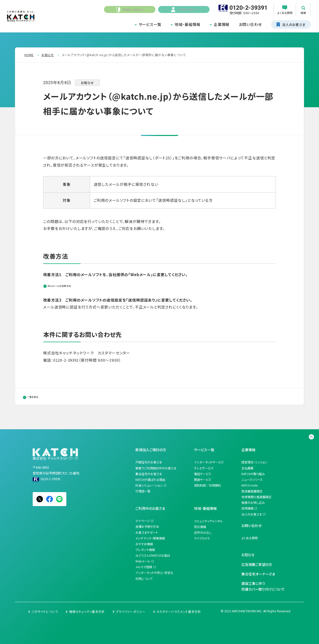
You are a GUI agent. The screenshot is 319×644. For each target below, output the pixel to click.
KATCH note (250, 485)
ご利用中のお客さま (150, 508)
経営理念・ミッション (254, 462)
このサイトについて (45, 612)
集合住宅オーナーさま (258, 574)
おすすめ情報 (144, 544)
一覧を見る (40, 396)
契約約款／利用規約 (208, 485)
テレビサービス (204, 468)
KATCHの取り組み (253, 474)
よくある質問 (250, 538)
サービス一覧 (150, 24)
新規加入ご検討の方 (151, 450)
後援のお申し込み (253, 503)
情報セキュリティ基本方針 (87, 612)
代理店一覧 (143, 491)
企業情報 (222, 24)
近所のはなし (203, 533)
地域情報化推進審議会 (256, 497)
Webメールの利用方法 (70, 285)
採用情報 (247, 508)
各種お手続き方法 (147, 527)
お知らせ (248, 555)
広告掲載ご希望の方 (257, 564)
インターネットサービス (209, 462)
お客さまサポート (147, 533)
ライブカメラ (202, 538)
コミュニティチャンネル (208, 521)
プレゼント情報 (145, 550)
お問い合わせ (250, 24)
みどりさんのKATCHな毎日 (153, 555)
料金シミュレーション (149, 485)
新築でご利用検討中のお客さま (156, 468)
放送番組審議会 (252, 491)
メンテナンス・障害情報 (150, 538)
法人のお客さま (252, 514)
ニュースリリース (252, 480)
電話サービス (203, 474)
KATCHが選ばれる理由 (150, 480)
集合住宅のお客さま (149, 474)
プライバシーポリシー (130, 612)
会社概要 (247, 468)
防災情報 (200, 527)
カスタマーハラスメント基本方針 (179, 612)
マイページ (143, 521)
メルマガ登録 (144, 567)
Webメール (143, 561)
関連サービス (203, 480)
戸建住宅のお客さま (149, 462)
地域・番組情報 (188, 24)
